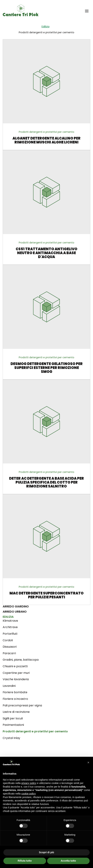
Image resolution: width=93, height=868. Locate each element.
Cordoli (8, 640)
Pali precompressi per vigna (22, 705)
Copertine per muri (16, 673)
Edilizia (46, 27)
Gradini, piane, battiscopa (21, 660)
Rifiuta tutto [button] (25, 861)
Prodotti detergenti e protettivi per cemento (35, 731)
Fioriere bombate (15, 692)
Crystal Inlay (11, 738)
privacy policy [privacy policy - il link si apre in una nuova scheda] (29, 783)
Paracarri (9, 653)
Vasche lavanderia (16, 679)
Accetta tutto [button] (68, 861)
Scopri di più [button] (46, 852)
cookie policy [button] (28, 794)
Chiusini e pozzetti (15, 666)
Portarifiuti (10, 634)
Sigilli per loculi (13, 718)
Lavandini (9, 686)
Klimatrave (10, 621)
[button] (87, 11)
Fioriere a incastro (15, 699)
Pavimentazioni (13, 725)
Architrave (10, 627)
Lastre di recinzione (16, 712)
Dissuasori (10, 647)
